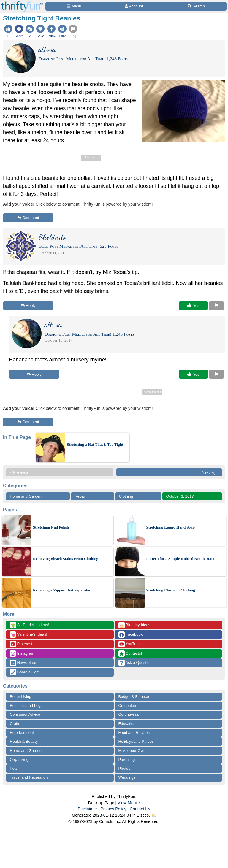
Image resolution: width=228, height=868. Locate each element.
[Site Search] (196, 6)
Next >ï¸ (210, 472)
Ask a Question (135, 663)
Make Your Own (132, 751)
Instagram (22, 654)
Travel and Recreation (29, 777)
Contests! (130, 654)
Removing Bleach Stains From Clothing (66, 559)
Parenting (127, 760)
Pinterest (21, 644)
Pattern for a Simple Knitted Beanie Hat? (180, 559)
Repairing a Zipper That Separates (62, 590)
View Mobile (129, 803)
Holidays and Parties (136, 741)
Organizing (19, 760)
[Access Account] (134, 6)
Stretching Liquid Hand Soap (171, 527)
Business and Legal (27, 706)
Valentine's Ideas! (28, 635)
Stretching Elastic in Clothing (171, 590)
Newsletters (24, 663)
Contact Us (140, 809)
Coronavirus (129, 714)
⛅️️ (154, 815)
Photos (124, 768)
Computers (128, 706)
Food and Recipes (134, 733)
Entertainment (22, 733)
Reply (28, 306)
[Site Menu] (74, 6)
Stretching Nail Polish (51, 527)
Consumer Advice (25, 714)
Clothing (126, 496)
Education (127, 724)
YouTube (130, 644)
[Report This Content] (216, 306)
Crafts (15, 724)
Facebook (131, 635)
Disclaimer (87, 809)
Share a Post (25, 672)
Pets (14, 768)
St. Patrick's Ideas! (29, 625)
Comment (28, 218)
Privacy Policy (113, 809)
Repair (80, 496)
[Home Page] (22, 3)
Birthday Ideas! (135, 625)
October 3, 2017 (180, 496)
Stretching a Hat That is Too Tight (95, 444)
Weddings (127, 777)
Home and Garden (26, 496)
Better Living (20, 697)
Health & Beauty (24, 741)
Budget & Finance (134, 697)
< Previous (19, 472)
